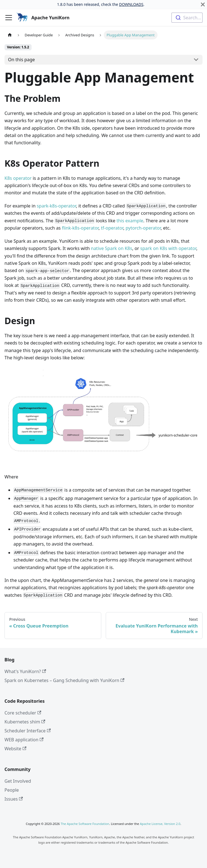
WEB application (24, 740)
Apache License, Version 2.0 (160, 824)
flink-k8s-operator (80, 228)
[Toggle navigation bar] (9, 18)
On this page (22, 60)
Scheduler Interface (28, 731)
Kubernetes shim (25, 722)
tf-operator (112, 228)
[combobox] (187, 18)
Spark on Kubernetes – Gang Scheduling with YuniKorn (64, 680)
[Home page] (10, 35)
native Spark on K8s (111, 248)
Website (15, 749)
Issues (14, 799)
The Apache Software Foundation (85, 824)
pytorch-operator (143, 228)
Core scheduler (23, 713)
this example (130, 221)
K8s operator (18, 178)
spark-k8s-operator (56, 206)
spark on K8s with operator (168, 248)
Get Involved (18, 781)
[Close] (203, 4)
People (12, 790)
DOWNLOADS (131, 4)
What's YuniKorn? (25, 671)
